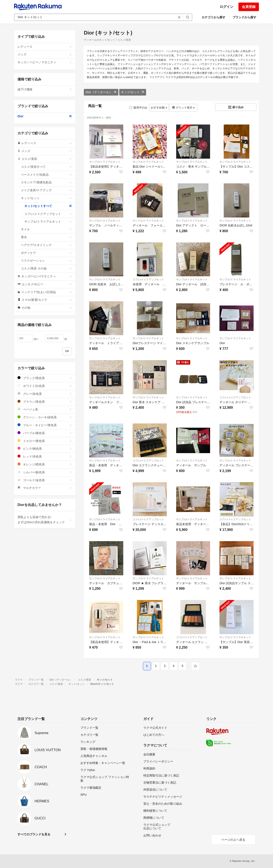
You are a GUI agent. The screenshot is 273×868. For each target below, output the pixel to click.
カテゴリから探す (213, 17)
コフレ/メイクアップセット (148, 280)
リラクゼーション (46, 261)
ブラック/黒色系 (45, 378)
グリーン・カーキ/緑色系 (45, 417)
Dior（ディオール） (101, 92)
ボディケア (46, 253)
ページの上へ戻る (233, 840)
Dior (45, 116)
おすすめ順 (159, 108)
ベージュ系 (45, 409)
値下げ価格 (45, 89)
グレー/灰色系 (45, 394)
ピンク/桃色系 (45, 448)
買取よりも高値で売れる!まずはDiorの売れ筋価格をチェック (45, 520)
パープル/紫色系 (45, 433)
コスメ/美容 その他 (46, 268)
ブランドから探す (244, 17)
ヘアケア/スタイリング (46, 245)
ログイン (227, 7)
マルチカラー (45, 488)
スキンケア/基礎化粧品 (46, 182)
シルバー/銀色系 (45, 472)
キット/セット (133, 92)
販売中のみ (138, 108)
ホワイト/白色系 (45, 386)
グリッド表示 (183, 108)
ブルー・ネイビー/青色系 (45, 425)
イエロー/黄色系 (45, 441)
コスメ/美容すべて (46, 167)
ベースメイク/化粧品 (46, 175)
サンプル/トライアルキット (105, 162)
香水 (46, 237)
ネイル (46, 229)
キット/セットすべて (48, 206)
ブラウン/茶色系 (45, 402)
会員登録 (249, 7)
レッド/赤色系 (45, 456)
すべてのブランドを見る (34, 834)
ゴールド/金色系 (45, 480)
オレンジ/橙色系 (45, 464)
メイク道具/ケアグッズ (46, 190)
